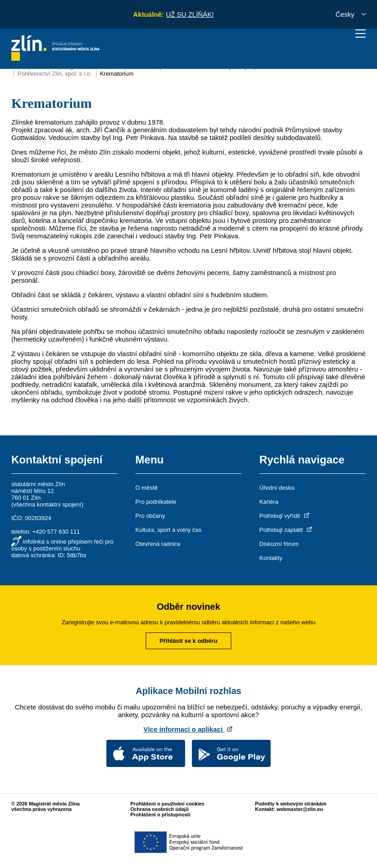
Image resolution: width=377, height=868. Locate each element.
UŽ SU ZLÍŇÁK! (190, 14)
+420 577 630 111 (56, 532)
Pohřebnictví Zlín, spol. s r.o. (55, 74)
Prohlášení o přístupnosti (160, 815)
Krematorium (117, 74)
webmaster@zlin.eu (300, 809)
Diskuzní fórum (279, 544)
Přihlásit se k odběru (189, 641)
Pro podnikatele (156, 502)
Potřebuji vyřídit (285, 516)
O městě (146, 488)
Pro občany (150, 516)
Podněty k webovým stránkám (291, 804)
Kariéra (269, 502)
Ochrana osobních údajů (160, 809)
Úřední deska (277, 488)
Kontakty (271, 558)
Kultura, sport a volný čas (168, 530)
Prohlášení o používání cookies (167, 804)
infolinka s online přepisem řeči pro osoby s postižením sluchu (62, 545)
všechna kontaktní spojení (47, 504)
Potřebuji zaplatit (286, 530)
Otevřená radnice (158, 544)
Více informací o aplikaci (188, 729)
